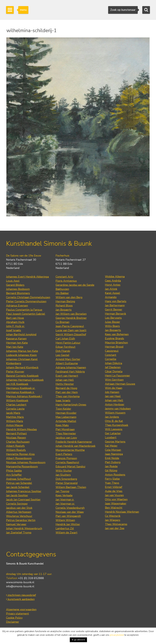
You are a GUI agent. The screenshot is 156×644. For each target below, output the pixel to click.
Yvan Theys (112, 483)
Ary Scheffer (14, 475)
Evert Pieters (64, 454)
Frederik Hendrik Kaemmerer (74, 442)
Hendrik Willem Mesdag (21, 429)
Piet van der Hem (67, 392)
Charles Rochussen (18, 442)
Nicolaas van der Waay (70, 512)
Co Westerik (113, 516)
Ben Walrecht (114, 508)
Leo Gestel (62, 355)
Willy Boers (112, 326)
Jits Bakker (62, 293)
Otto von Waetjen (116, 499)
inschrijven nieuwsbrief (21, 595)
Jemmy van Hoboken (118, 409)
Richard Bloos (64, 306)
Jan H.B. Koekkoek (17, 384)
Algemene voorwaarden (21, 609)
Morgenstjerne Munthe (70, 450)
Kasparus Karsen (16, 339)
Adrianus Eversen (17, 306)
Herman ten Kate (17, 343)
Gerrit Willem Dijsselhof (71, 334)
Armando (111, 297)
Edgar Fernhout (66, 347)
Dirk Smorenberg (66, 479)
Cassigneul (112, 351)
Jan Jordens (112, 417)
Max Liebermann (66, 417)
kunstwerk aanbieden (20, 599)
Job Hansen (112, 392)
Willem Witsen (65, 520)
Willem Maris (15, 421)
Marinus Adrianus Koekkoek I (24, 396)
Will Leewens (114, 429)
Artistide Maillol (66, 421)
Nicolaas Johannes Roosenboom (26, 462)
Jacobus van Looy (66, 438)
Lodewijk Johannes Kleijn (21, 355)
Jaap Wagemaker (116, 504)
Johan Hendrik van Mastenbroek (75, 446)
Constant (111, 355)
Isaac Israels (63, 400)
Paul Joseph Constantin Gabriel (26, 314)
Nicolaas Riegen (16, 438)
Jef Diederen (113, 367)
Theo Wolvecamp (116, 524)
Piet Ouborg (113, 462)
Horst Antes (113, 285)
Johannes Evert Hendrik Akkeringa (27, 277)
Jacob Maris (13, 413)
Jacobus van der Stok (19, 508)
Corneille (111, 359)
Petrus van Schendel (19, 483)
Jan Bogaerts (64, 310)
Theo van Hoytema (68, 396)
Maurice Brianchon (116, 343)
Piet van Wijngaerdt (68, 516)
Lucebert (111, 437)
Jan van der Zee (115, 528)
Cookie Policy (14, 618)
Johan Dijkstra (113, 363)
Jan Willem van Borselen (71, 314)
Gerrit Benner (114, 310)
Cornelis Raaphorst (67, 462)
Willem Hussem (115, 413)
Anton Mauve (15, 425)
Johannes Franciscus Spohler (24, 491)
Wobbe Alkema (115, 277)
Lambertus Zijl (65, 528)
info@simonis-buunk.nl (20, 586)
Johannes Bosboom (18, 289)
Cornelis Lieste (15, 409)
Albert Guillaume (67, 363)
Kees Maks (62, 425)
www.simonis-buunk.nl (20, 582)
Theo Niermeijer (66, 434)
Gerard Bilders (15, 285)
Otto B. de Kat (114, 421)
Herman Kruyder (66, 413)
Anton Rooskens (115, 475)
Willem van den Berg (69, 297)
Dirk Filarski (63, 351)
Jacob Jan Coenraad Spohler (23, 500)
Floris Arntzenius (66, 281)
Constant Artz (64, 277)
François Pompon (66, 458)
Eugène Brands (114, 338)
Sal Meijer (111, 446)
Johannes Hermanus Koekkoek (25, 380)
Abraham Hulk (15, 322)
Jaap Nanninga (114, 454)
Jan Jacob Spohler (17, 495)
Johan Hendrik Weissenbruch (24, 528)
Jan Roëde (111, 466)
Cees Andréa (113, 281)
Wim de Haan (114, 388)
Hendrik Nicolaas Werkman (122, 512)
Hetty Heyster (65, 384)
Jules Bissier (113, 322)
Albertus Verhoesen (19, 512)
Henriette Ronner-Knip (20, 454)
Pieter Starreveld (67, 483)
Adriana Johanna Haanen (71, 367)
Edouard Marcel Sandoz (70, 467)
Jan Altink (111, 289)
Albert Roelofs (15, 446)
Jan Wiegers (113, 520)
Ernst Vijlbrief (114, 487)
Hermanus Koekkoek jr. (20, 392)
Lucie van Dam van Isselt (71, 330)
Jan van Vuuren (114, 495)
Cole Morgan (113, 450)
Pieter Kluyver (15, 372)
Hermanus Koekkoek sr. (21, 388)
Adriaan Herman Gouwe (120, 384)
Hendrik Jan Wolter (68, 524)
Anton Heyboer (115, 404)
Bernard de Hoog (66, 388)
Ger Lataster (113, 433)
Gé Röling (111, 471)
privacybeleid (117, 635)
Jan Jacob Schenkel (18, 487)
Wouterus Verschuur (19, 516)
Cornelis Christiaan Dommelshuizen (28, 297)
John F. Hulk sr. (15, 326)
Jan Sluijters (63, 475)
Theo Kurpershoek (117, 425)
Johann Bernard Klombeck (22, 367)
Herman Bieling (65, 301)
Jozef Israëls (14, 330)
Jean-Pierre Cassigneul (70, 326)
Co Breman (62, 322)
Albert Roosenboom (19, 458)
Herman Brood (114, 347)
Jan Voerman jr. (65, 500)
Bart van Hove (15, 318)
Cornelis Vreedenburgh (70, 508)
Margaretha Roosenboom (22, 467)
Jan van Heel (113, 396)
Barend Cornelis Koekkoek (22, 376)
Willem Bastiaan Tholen (71, 487)
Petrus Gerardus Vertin (21, 520)
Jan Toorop (62, 491)
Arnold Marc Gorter (68, 359)
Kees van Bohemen (117, 334)
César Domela (114, 371)
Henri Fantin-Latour (68, 343)
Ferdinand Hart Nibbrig (70, 372)
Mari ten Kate (15, 347)
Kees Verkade (64, 495)
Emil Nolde (112, 458)
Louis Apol (13, 281)
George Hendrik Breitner (71, 318)
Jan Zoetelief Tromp (19, 533)
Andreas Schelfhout (19, 479)
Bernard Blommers (18, 293)
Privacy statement (18, 614)
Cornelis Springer (17, 504)
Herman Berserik (115, 314)
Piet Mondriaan (65, 429)
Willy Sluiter (64, 471)
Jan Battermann (115, 305)
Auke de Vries (114, 491)
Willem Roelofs (16, 450)
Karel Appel (113, 293)
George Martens (115, 442)
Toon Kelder (63, 409)
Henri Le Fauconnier (117, 376)
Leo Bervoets (113, 318)
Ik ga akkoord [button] (78, 640)
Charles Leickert (16, 405)
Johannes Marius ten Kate (22, 351)
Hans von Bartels (116, 301)
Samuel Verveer (16, 524)
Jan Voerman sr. (65, 504)
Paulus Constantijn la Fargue (24, 310)
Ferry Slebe (112, 479)
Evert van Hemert (67, 376)
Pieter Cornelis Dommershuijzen (26, 301)
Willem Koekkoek (17, 400)
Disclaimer (13, 622)
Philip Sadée (14, 471)
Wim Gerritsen (114, 380)
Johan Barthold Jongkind (21, 334)
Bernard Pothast (16, 434)
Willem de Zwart (66, 533)
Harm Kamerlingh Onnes (71, 405)
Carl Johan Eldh (65, 339)
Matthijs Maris (15, 417)
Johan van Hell (65, 380)
